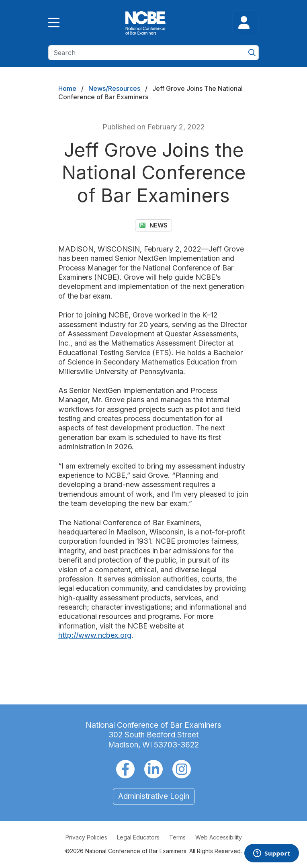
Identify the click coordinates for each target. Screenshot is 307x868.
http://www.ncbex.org (95, 635)
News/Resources (114, 88)
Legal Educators (138, 837)
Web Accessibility (219, 837)
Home (67, 88)
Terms (177, 837)
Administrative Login (154, 796)
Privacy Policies (86, 837)
